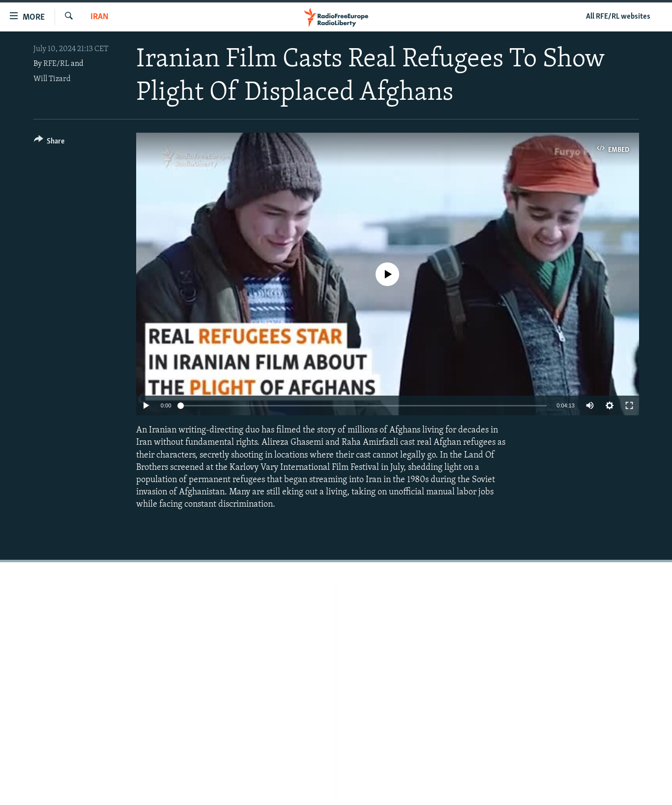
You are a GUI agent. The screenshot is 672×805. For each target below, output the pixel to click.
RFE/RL (56, 64)
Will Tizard (52, 79)
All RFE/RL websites (618, 17)
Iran (100, 17)
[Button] (49, 143)
